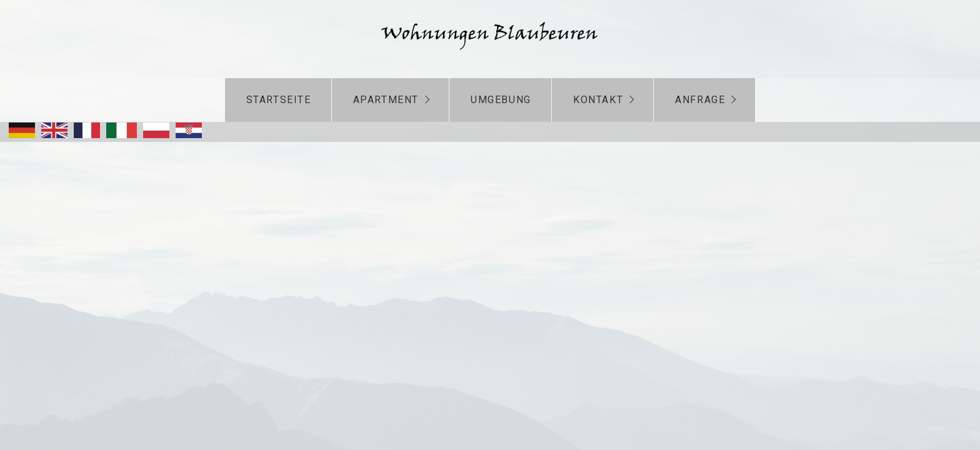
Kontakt (598, 100)
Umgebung (501, 100)
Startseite (279, 100)
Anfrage (700, 100)
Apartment (386, 100)
